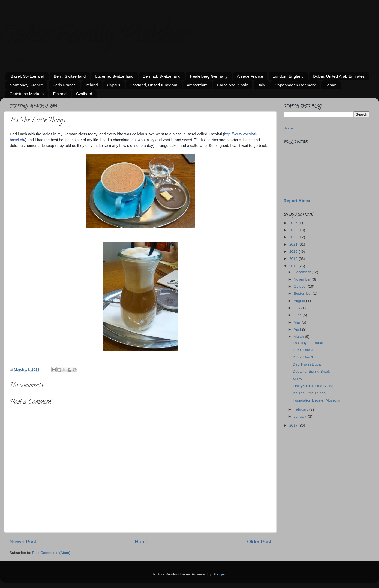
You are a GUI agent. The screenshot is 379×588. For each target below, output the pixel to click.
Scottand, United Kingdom (154, 85)
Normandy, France (26, 85)
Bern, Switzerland (70, 76)
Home (142, 542)
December (303, 272)
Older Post (259, 542)
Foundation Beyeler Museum (316, 400)
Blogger (219, 574)
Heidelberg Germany (209, 76)
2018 (294, 266)
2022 (294, 237)
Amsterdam (197, 85)
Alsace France (250, 76)
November (303, 279)
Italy (261, 85)
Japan (331, 85)
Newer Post (23, 542)
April (298, 329)
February (302, 409)
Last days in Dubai (308, 343)
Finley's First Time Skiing (313, 386)
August (300, 301)
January (301, 416)
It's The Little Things (309, 393)
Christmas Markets (27, 94)
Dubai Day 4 (303, 350)
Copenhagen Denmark (295, 85)
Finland (60, 94)
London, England (288, 76)
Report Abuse (298, 201)
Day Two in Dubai (307, 364)
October (301, 286)
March (299, 337)
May (298, 322)
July (297, 308)
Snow (297, 379)
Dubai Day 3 (303, 357)
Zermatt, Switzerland (162, 76)
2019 (294, 259)
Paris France (64, 85)
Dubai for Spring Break (312, 371)
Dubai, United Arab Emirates (339, 76)
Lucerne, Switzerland (114, 76)
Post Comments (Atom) (51, 553)
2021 (294, 244)
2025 (294, 223)
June (298, 315)
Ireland (92, 85)
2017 (294, 425)
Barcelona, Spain (233, 85)
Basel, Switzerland (27, 76)
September (303, 293)
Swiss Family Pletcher (94, 37)
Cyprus (114, 85)
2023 (294, 230)
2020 (294, 251)
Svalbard (84, 94)
